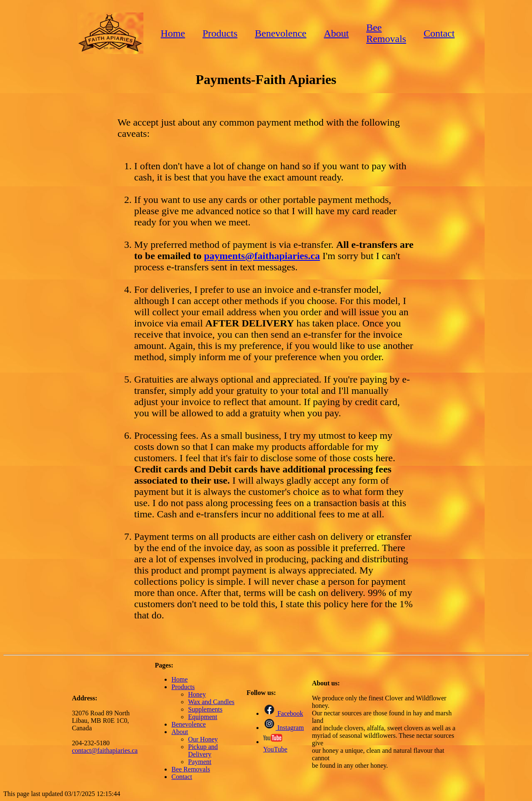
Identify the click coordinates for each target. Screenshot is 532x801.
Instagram (283, 728)
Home (173, 33)
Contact (439, 33)
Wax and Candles (211, 702)
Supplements (205, 709)
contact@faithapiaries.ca (105, 750)
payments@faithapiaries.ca (262, 256)
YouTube (275, 745)
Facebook (283, 713)
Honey (197, 694)
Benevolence (281, 33)
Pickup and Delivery (203, 750)
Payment (199, 762)
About (336, 33)
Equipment (202, 717)
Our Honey (203, 739)
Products (220, 33)
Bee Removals (386, 33)
